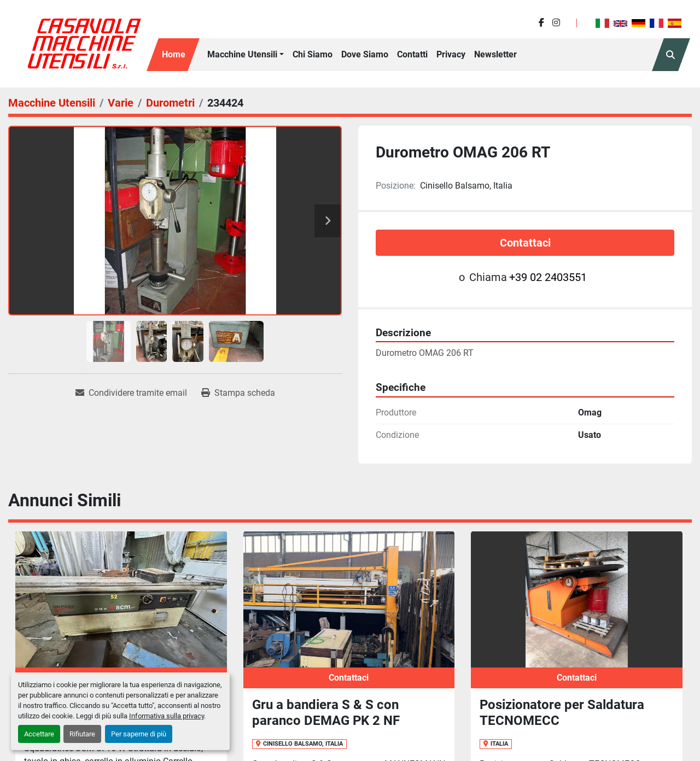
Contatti (412, 54)
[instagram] (556, 23)
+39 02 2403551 (548, 277)
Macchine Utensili (242, 54)
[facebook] (541, 23)
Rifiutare (82, 734)
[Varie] (121, 103)
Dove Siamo (365, 54)
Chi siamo (313, 54)
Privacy (451, 54)
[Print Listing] (238, 393)
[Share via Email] (131, 393)
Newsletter (495, 54)
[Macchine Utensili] (52, 103)
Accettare (39, 734)
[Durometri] (170, 103)
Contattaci (525, 243)
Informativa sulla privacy (167, 716)
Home (174, 54)
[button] (246, 55)
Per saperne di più (139, 734)
